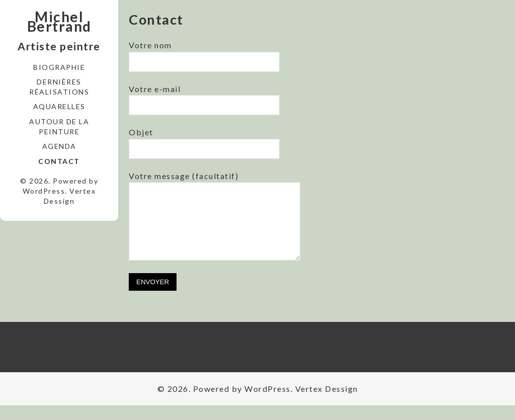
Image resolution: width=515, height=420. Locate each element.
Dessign (59, 201)
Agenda (59, 146)
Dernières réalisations (59, 87)
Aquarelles (59, 106)
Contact (59, 161)
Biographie (59, 67)
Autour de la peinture (59, 127)
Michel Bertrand (59, 22)
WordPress (44, 191)
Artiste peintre (59, 46)
